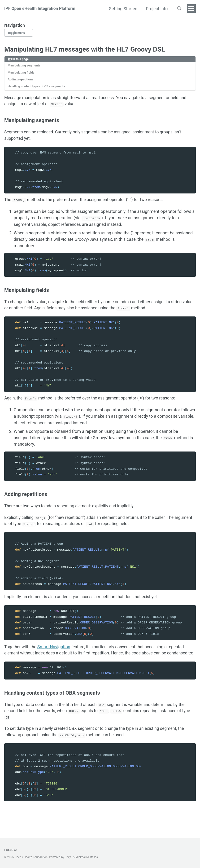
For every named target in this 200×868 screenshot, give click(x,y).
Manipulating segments (25, 66)
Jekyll (69, 857)
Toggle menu (17, 33)
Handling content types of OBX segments (37, 88)
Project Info (156, 9)
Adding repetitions (21, 80)
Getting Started (122, 9)
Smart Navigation (55, 652)
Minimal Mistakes (87, 857)
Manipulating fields (22, 73)
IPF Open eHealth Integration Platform (41, 9)
